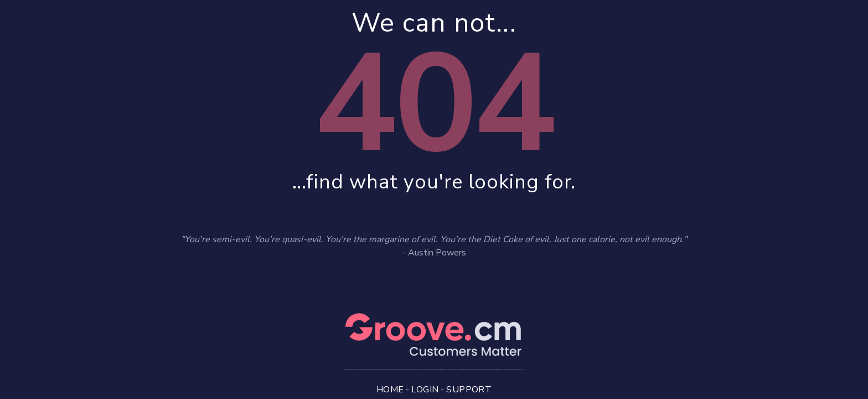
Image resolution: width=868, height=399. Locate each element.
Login (425, 390)
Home (390, 390)
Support (469, 390)
